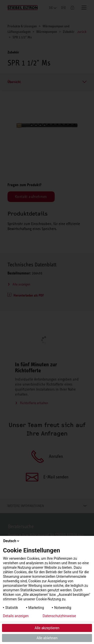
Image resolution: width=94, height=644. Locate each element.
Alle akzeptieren (47, 628)
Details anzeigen (16, 616)
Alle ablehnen (47, 638)
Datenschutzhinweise (59, 616)
